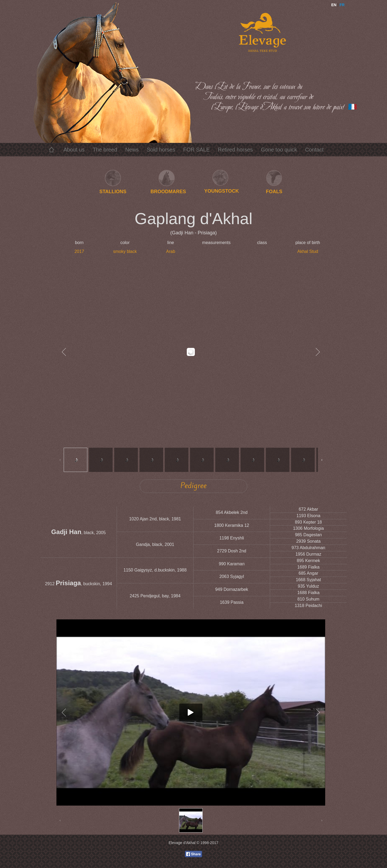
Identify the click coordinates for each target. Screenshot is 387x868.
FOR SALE (197, 150)
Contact (314, 150)
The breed (105, 150)
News (132, 150)
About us (74, 150)
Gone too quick (279, 150)
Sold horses (161, 150)
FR (342, 5)
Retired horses (235, 150)
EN (334, 5)
